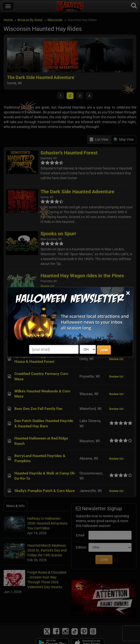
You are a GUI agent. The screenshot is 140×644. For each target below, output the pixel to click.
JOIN (104, 350)
